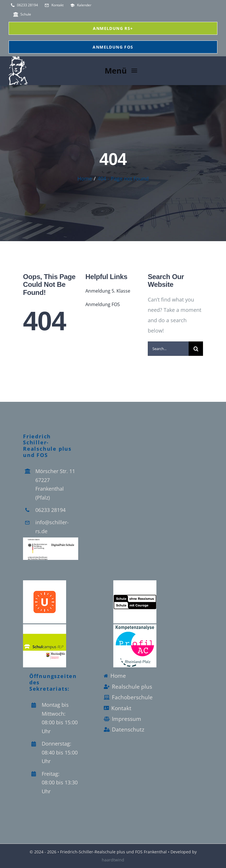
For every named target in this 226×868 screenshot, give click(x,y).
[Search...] (168, 349)
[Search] (196, 349)
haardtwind (113, 860)
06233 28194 (50, 510)
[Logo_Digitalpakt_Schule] (51, 540)
